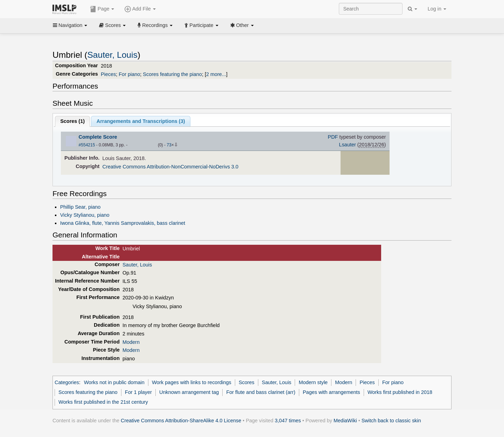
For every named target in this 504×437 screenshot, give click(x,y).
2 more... (216, 74)
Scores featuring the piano (172, 74)
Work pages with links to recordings (192, 382)
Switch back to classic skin (391, 421)
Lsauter (348, 145)
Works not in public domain (114, 382)
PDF (333, 137)
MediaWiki (345, 421)
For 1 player (138, 392)
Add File (140, 9)
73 (169, 145)
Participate (201, 25)
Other (242, 25)
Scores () (72, 121)
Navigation (70, 25)
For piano (129, 74)
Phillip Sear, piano (80, 207)
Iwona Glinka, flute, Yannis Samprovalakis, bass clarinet (123, 223)
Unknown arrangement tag (189, 392)
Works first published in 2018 (400, 392)
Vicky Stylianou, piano (85, 215)
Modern (131, 342)
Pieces (108, 74)
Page (102, 9)
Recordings (155, 25)
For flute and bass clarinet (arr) (261, 392)
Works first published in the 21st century (103, 402)
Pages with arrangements (331, 392)
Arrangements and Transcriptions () (141, 121)
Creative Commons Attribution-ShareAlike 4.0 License (181, 421)
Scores (112, 25)
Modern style (313, 382)
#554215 (87, 145)
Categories (67, 382)
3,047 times (288, 421)
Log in (437, 9)
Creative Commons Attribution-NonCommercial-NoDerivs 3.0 (170, 167)
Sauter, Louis (113, 55)
